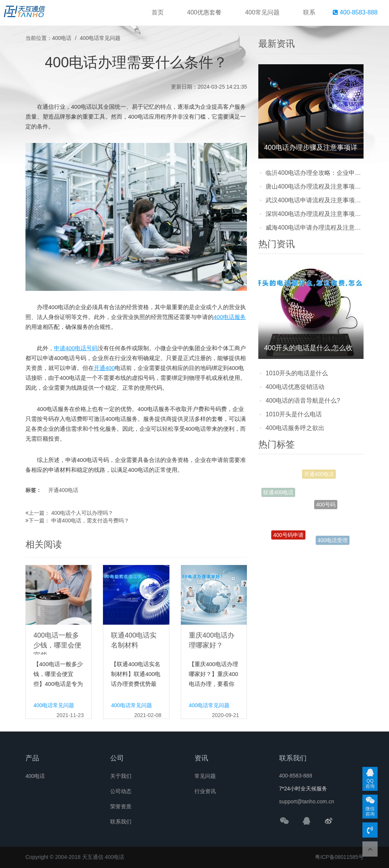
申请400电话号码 (76, 348)
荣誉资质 (121, 806)
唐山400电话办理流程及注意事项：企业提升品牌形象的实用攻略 (315, 186)
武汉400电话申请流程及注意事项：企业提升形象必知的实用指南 (315, 200)
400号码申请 (288, 538)
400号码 (326, 511)
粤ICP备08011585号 (339, 857)
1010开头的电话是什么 (297, 373)
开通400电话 (63, 490)
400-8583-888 (355, 12)
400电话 (62, 38)
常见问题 (205, 776)
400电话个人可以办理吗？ (82, 513)
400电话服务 (230, 317)
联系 (309, 12)
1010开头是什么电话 (294, 414)
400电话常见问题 (100, 38)
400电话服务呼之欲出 (295, 428)
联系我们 (121, 822)
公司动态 (121, 791)
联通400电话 (278, 494)
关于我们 (121, 776)
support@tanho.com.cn (307, 801)
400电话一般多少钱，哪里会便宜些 (57, 645)
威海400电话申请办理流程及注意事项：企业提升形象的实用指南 (315, 228)
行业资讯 (205, 791)
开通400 (104, 368)
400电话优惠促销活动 (295, 387)
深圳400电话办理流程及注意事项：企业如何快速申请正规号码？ (315, 214)
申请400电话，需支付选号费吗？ (90, 520)
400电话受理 (333, 541)
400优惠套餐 (205, 12)
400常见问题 (262, 12)
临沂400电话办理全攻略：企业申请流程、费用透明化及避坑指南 (315, 173)
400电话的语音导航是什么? (303, 401)
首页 (158, 12)
